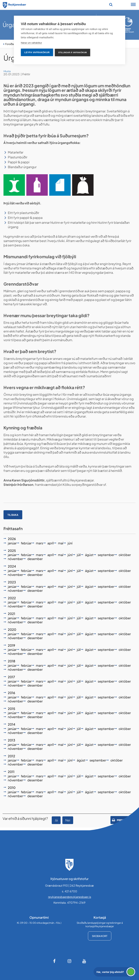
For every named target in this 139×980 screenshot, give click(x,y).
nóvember (15, 559)
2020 (12, 629)
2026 (12, 539)
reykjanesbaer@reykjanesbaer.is (70, 897)
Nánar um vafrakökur (31, 43)
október (125, 555)
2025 (12, 551)
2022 (12, 598)
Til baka (13, 515)
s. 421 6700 (69, 891)
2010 (12, 788)
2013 (11, 740)
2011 (11, 772)
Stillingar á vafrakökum (73, 52)
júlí (79, 555)
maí (61, 543)
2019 (11, 645)
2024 (12, 566)
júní (70, 543)
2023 (12, 582)
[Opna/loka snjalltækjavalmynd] (133, 5)
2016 (11, 693)
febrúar (26, 543)
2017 (11, 677)
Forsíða (9, 44)
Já (56, 820)
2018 (11, 661)
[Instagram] (69, 961)
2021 (11, 614)
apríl (51, 543)
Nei (68, 820)
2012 (11, 756)
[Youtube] (84, 961)
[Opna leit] (111, 5)
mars (39, 543)
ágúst (89, 555)
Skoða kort (100, 936)
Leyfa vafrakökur (37, 52)
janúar (12, 543)
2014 (11, 724)
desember (35, 559)
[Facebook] (55, 961)
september (106, 555)
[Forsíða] (14, 5)
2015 (11, 709)
